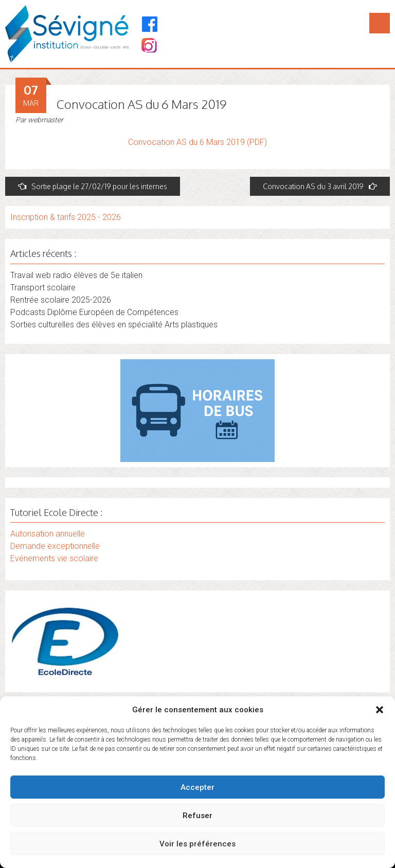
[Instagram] (148, 47)
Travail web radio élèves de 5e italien (76, 275)
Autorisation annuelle (48, 534)
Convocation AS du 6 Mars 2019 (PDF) (197, 142)
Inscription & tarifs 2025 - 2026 (66, 217)
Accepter (197, 787)
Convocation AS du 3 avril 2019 (320, 186)
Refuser (197, 816)
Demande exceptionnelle (55, 546)
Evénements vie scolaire (54, 558)
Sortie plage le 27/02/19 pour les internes (93, 186)
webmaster (46, 120)
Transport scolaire (43, 288)
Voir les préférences (197, 844)
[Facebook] (150, 24)
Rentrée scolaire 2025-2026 (61, 300)
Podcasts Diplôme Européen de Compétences (94, 312)
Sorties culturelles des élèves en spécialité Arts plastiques (114, 325)
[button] (380, 710)
